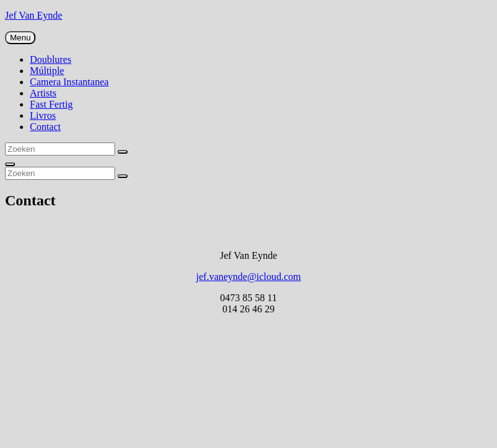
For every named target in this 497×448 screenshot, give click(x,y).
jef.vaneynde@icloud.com (248, 277)
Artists (43, 93)
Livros (43, 115)
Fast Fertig (51, 104)
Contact (45, 127)
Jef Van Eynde (34, 15)
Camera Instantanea (69, 82)
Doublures (51, 59)
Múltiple (47, 71)
